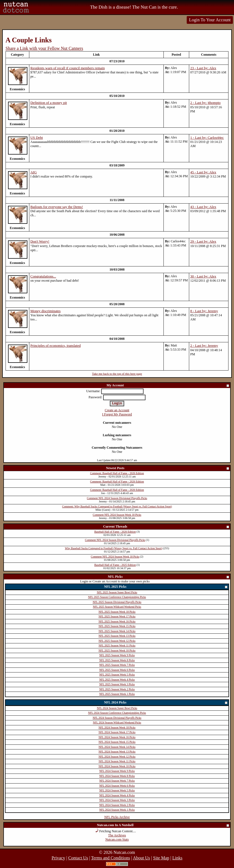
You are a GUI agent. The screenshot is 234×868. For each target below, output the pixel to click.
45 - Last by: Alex (203, 172)
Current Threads (166, 527)
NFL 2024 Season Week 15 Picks (117, 742)
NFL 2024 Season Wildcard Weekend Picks (117, 722)
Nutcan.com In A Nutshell (163, 825)
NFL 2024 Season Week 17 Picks (117, 732)
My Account (168, 386)
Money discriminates (45, 311)
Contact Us (78, 858)
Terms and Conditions (110, 858)
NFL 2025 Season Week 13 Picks (117, 636)
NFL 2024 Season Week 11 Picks (117, 761)
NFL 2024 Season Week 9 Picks (117, 771)
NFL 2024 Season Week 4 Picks (117, 795)
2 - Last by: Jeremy (204, 346)
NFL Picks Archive (117, 817)
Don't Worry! (40, 241)
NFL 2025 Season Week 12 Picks (117, 641)
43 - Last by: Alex (203, 207)
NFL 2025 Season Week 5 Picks (117, 675)
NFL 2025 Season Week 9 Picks (117, 655)
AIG (34, 172)
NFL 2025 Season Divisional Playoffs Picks (117, 602)
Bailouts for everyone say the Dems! (57, 207)
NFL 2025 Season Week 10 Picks (117, 650)
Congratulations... (43, 276)
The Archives (117, 835)
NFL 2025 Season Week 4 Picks (117, 680)
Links (177, 858)
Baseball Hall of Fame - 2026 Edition (115, 532)
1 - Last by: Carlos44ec (207, 138)
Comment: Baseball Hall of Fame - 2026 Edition (117, 473)
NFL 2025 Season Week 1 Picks (117, 694)
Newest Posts (168, 468)
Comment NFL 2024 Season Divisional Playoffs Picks (117, 498)
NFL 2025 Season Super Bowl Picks (117, 592)
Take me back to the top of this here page (117, 374)
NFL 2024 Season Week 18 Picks (117, 727)
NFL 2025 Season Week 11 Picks (117, 645)
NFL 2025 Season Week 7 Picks (117, 665)
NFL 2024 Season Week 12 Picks (117, 757)
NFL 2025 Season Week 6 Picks (117, 670)
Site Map (161, 858)
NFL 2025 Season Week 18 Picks (117, 612)
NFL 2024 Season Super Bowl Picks (117, 708)
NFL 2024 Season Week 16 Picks (117, 737)
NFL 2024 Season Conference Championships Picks (117, 713)
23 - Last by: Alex (203, 68)
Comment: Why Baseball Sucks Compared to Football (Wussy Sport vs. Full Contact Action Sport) (117, 506)
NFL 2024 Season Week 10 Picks (117, 766)
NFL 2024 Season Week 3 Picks (117, 800)
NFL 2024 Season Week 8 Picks (117, 776)
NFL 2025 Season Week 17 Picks (117, 616)
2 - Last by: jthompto (206, 103)
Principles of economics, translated (56, 346)
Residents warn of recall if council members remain (68, 68)
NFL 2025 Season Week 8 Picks (117, 660)
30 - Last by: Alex (203, 276)
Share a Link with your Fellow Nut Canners (44, 48)
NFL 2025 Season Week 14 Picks (117, 631)
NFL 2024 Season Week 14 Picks (117, 747)
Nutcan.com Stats (117, 839)
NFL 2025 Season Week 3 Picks (117, 684)
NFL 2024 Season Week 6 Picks (117, 786)
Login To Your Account (210, 20)
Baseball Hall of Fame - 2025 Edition (115, 565)
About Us (142, 858)
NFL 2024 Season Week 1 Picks (117, 810)
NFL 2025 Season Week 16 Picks (117, 621)
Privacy (58, 858)
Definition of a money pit (49, 103)
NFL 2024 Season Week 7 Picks (117, 781)
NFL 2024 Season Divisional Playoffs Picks (117, 718)
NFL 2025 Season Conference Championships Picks (117, 597)
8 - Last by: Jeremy (204, 311)
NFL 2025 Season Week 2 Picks (117, 689)
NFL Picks (169, 577)
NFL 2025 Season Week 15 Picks (117, 626)
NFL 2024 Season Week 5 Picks (117, 790)
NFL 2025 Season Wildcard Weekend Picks (117, 607)
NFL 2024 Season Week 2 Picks (117, 805)
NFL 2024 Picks (166, 703)
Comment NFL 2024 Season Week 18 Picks (117, 515)
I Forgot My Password (117, 414)
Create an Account (117, 410)
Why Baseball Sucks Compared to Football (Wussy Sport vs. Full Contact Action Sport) (114, 548)
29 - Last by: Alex (203, 241)
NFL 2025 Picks (166, 587)
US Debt (37, 138)
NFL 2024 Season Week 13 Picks (117, 752)
